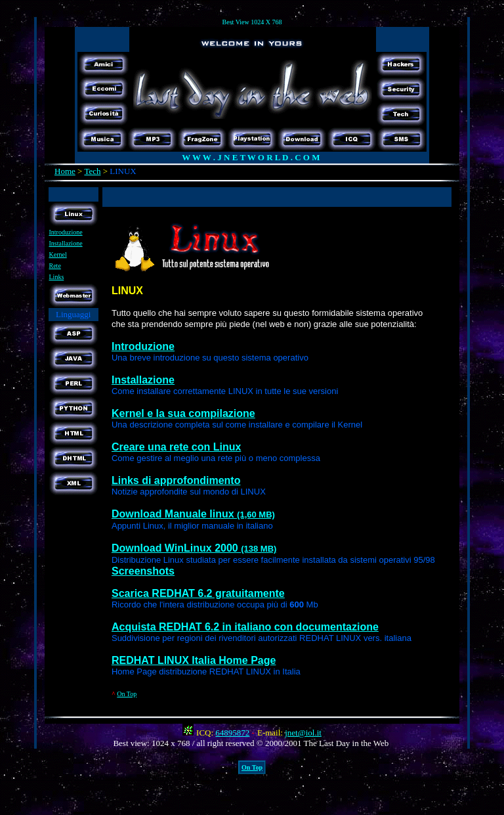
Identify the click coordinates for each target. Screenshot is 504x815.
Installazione (66, 243)
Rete (55, 266)
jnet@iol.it (303, 733)
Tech (92, 171)
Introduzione (66, 232)
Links (57, 277)
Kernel (58, 254)
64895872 (232, 733)
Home (65, 171)
